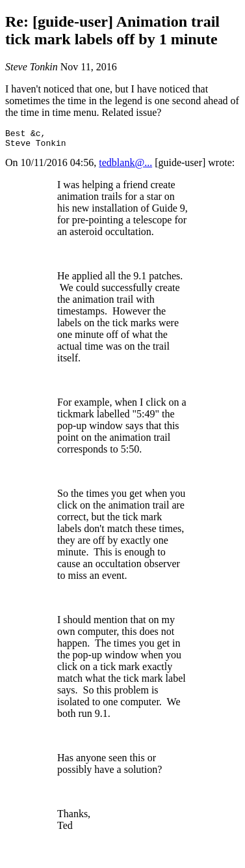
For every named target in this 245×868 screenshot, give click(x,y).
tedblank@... (125, 166)
